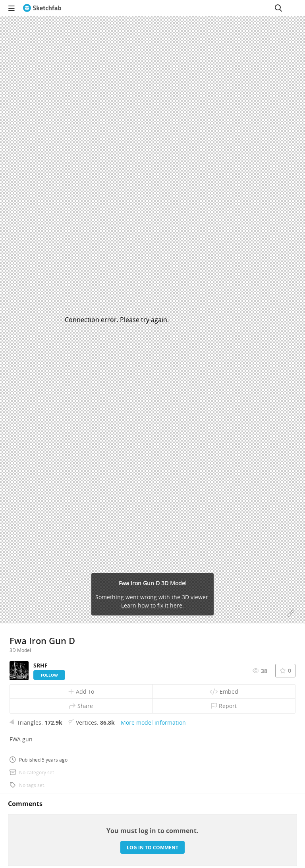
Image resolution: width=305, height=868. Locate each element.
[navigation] (12, 8)
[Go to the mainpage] (42, 8)
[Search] (278, 8)
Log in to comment (152, 848)
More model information (153, 722)
